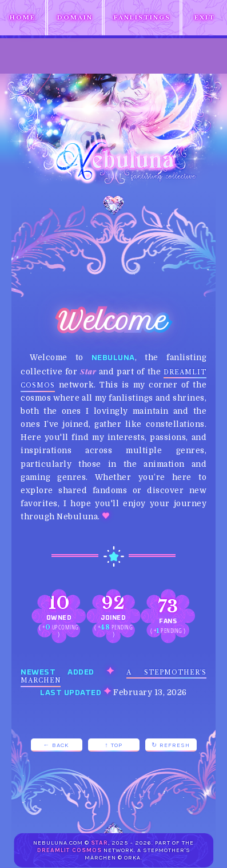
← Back (57, 745)
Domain (75, 18)
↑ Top (113, 745)
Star (99, 843)
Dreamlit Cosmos (69, 850)
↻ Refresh (171, 745)
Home (23, 18)
